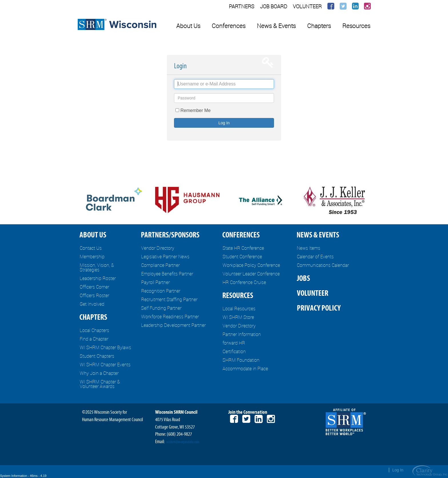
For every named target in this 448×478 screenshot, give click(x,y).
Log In (224, 123)
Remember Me (195, 110)
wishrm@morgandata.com (183, 442)
